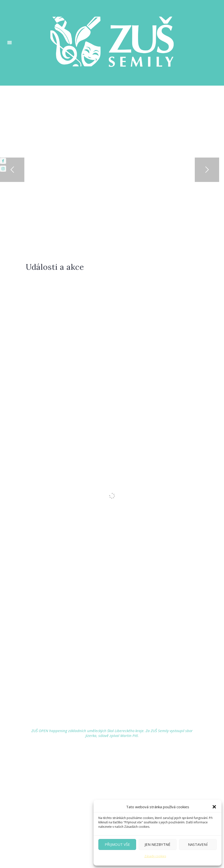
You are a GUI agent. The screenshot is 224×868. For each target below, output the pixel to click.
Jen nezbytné (158, 844)
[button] (214, 807)
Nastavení (198, 844)
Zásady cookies (155, 856)
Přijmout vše (117, 844)
